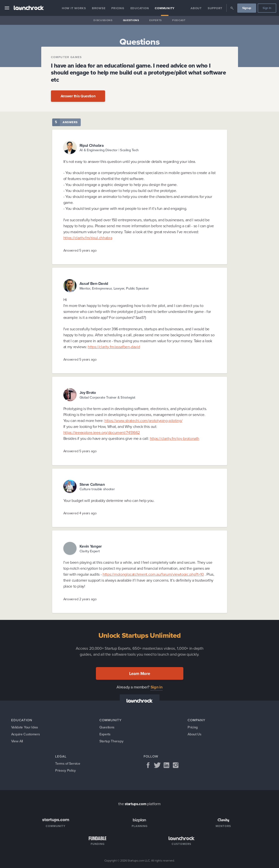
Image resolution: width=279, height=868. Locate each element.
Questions (131, 20)
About (196, 8)
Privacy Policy (65, 771)
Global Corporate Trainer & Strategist (107, 397)
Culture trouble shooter (97, 489)
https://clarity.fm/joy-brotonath (175, 438)
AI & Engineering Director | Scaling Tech (109, 150)
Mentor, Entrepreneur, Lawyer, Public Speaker (114, 288)
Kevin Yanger (91, 546)
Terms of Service (68, 764)
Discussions (103, 20)
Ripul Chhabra (92, 145)
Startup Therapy (111, 741)
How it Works (74, 8)
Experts (156, 20)
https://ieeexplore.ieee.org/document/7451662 (102, 433)
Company (197, 720)
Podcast (179, 20)
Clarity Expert (90, 551)
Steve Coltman (92, 484)
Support (215, 8)
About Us (195, 734)
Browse (99, 8)
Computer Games (66, 57)
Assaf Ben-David (94, 283)
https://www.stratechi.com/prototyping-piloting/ (143, 421)
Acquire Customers (26, 734)
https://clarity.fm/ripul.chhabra (88, 238)
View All (17, 741)
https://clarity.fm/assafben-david (114, 347)
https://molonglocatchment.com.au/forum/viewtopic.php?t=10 (153, 574)
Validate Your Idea (25, 727)
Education (140, 8)
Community (165, 8)
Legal (61, 756)
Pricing (118, 8)
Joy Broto (88, 393)
